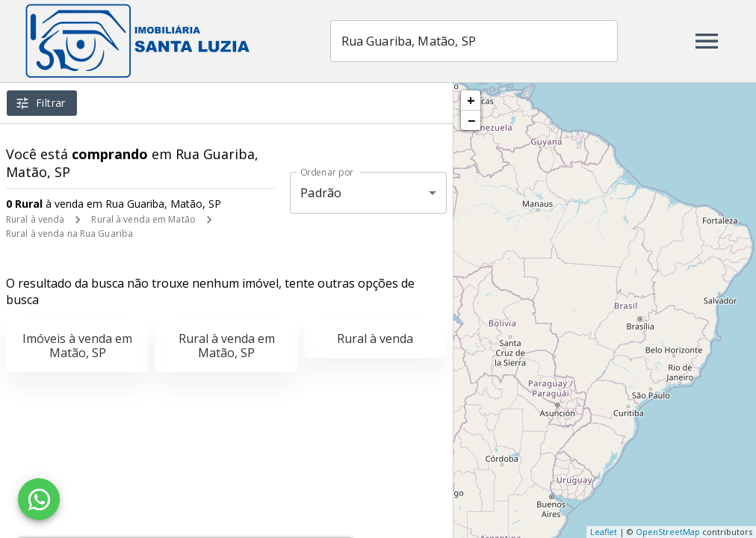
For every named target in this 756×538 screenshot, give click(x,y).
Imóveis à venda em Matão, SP (77, 346)
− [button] (471, 120)
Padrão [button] (321, 193)
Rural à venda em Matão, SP (227, 346)
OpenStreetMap (668, 532)
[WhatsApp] (39, 499)
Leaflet (604, 532)
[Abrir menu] (707, 41)
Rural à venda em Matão (143, 219)
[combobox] (474, 41)
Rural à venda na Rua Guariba (69, 234)
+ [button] (471, 100)
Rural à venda (35, 219)
